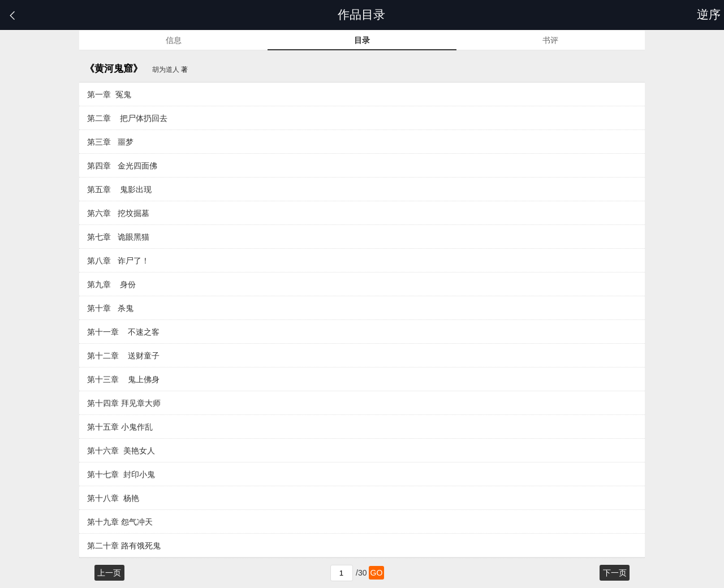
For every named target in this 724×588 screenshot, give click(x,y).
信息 (174, 40)
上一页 (109, 573)
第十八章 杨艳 (113, 498)
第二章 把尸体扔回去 (127, 118)
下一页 (615, 573)
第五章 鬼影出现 (119, 189)
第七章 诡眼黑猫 (118, 237)
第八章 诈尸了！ (118, 261)
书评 (550, 40)
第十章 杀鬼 (110, 308)
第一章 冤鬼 (109, 94)
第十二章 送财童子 (123, 356)
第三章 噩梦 (110, 142)
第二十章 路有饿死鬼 (124, 546)
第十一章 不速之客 (123, 332)
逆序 (710, 14)
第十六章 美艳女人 (121, 451)
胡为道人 (166, 70)
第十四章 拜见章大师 (124, 403)
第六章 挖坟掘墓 (118, 213)
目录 (362, 40)
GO (377, 573)
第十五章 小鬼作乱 (120, 427)
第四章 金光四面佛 (122, 166)
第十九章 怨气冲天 (120, 522)
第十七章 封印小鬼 (121, 474)
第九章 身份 (111, 284)
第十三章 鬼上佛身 (123, 379)
